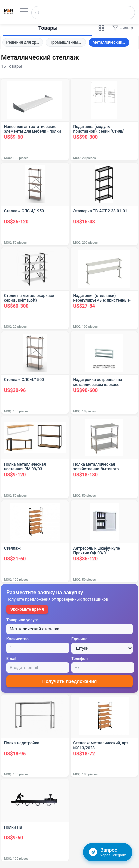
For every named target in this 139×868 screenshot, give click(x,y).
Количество (17, 639)
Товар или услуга (22, 620)
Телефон (80, 659)
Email (11, 659)
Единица (79, 639)
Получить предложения (69, 681)
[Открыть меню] (24, 11)
